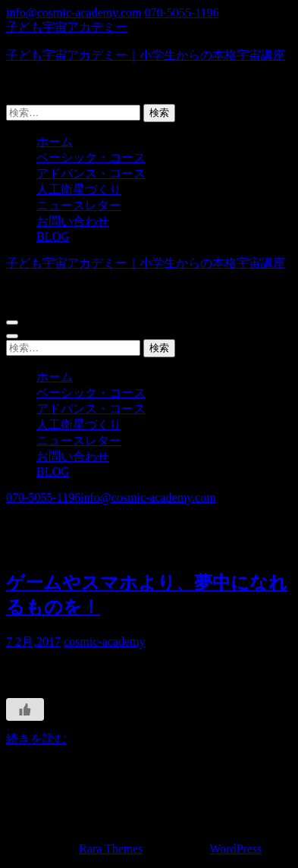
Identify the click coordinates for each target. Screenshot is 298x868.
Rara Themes (111, 849)
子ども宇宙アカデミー (67, 27)
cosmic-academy (105, 642)
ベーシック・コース (91, 157)
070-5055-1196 (182, 13)
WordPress (235, 849)
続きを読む (36, 739)
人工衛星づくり (79, 189)
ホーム (55, 142)
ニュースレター (79, 205)
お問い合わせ (73, 221)
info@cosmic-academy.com (74, 13)
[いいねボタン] (25, 709)
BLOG (53, 236)
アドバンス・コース (91, 173)
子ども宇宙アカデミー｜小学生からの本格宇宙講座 (146, 55)
